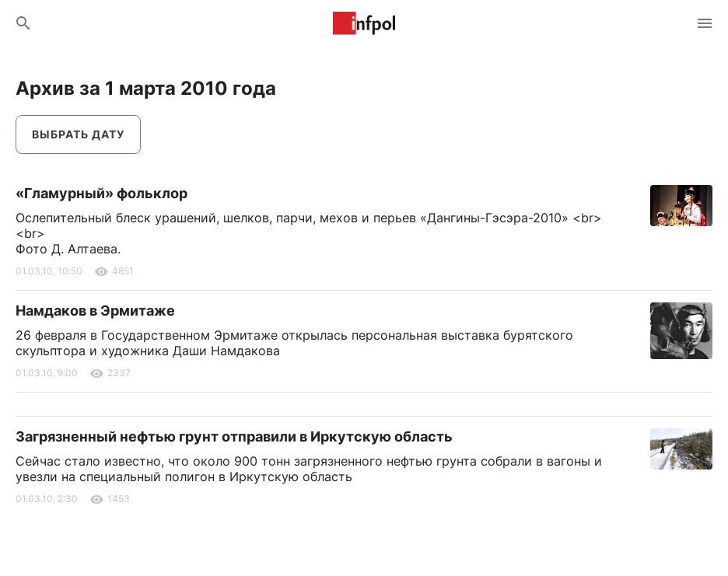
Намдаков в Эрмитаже (95, 311)
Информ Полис (364, 23)
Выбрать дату (78, 134)
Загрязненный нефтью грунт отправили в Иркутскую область (234, 436)
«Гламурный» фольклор (101, 193)
